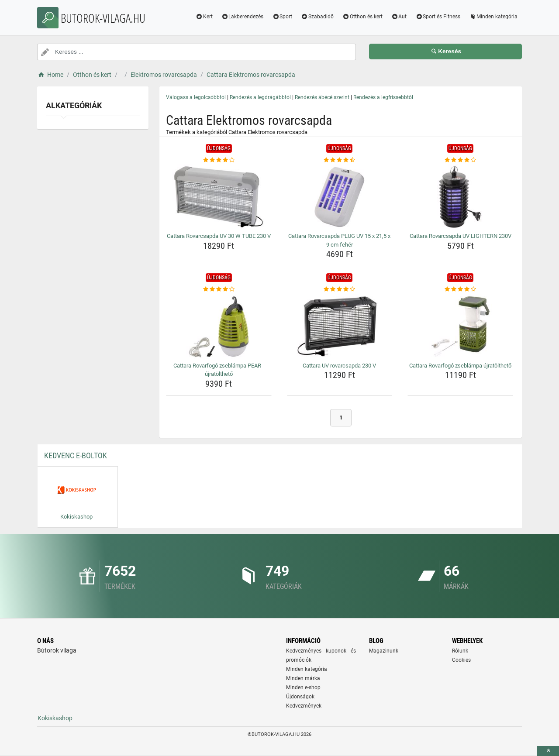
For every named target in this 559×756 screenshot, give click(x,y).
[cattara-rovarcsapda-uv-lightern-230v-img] (460, 197)
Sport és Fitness (438, 17)
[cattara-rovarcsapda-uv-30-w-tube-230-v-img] (219, 197)
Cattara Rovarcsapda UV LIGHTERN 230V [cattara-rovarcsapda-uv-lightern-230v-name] (461, 236)
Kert (204, 17)
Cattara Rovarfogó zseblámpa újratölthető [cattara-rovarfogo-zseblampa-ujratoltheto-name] (460, 366)
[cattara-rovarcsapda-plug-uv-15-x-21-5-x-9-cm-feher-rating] (340, 160)
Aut (399, 17)
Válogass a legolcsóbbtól (196, 97)
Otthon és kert (362, 17)
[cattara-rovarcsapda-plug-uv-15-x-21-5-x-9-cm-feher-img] (340, 197)
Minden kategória (493, 17)
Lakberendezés (243, 17)
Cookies (461, 660)
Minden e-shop (303, 687)
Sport (282, 17)
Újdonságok (300, 697)
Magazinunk (384, 651)
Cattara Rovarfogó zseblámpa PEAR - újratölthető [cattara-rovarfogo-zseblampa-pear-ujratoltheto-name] (219, 370)
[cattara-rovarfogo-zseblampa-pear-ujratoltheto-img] (219, 326)
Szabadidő (317, 17)
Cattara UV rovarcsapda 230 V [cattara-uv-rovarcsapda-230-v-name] (339, 366)
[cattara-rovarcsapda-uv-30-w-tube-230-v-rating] (219, 160)
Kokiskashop (55, 718)
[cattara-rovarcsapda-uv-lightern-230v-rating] (460, 160)
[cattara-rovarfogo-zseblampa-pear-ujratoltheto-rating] (219, 289)
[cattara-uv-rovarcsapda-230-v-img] (340, 326)
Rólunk (460, 651)
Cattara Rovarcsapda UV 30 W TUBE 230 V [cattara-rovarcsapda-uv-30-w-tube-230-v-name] (219, 236)
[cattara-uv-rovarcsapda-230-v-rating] (340, 289)
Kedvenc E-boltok (76, 455)
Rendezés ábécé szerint (322, 97)
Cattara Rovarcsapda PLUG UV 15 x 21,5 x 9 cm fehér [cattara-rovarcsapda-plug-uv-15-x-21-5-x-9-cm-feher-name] (339, 240)
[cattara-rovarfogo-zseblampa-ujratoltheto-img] (460, 326)
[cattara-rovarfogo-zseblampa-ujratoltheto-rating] (460, 289)
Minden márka (303, 678)
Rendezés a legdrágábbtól (260, 97)
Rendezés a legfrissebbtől (383, 97)
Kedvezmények (304, 706)
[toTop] (548, 751)
